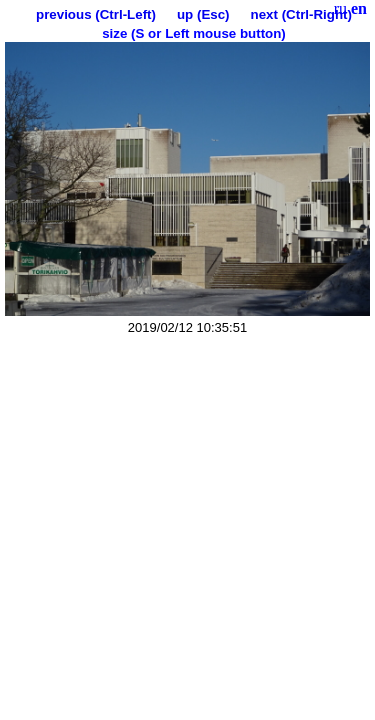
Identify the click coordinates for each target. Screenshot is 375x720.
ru (340, 8)
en (359, 8)
